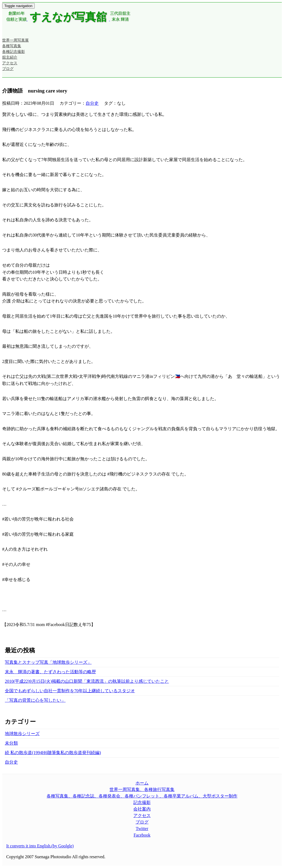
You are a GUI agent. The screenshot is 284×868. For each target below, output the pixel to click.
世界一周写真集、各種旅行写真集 (142, 789)
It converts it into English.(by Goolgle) (40, 846)
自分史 (92, 103)
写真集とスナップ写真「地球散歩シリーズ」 (48, 662)
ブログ (8, 69)
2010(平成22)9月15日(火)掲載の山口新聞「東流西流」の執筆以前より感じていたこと (87, 681)
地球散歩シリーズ (22, 734)
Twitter (142, 829)
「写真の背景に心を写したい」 (35, 700)
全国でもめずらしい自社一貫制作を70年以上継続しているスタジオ (70, 691)
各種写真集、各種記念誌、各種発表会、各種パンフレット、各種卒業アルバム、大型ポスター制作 (142, 796)
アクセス (10, 63)
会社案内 (142, 809)
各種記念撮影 (14, 52)
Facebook (142, 835)
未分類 (11, 743)
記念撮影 (142, 802)
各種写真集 (12, 46)
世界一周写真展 (15, 40)
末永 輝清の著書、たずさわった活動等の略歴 (50, 672)
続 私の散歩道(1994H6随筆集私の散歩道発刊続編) (53, 753)
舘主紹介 (10, 57)
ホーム (142, 783)
